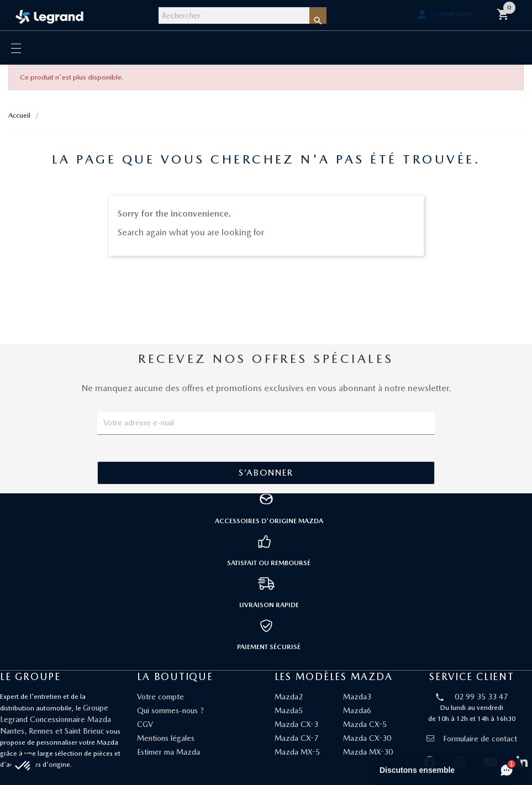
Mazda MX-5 (297, 752)
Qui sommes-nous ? (170, 710)
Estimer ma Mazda (168, 752)
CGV (145, 724)
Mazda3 (357, 697)
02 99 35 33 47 (481, 697)
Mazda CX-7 (296, 738)
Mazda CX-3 (296, 724)
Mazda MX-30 (368, 752)
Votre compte (160, 697)
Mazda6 (357, 710)
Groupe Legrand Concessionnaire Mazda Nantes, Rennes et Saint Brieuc (56, 719)
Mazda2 (289, 697)
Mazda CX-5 (365, 724)
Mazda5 (289, 710)
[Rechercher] (234, 15)
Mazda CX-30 (367, 738)
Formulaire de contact (472, 739)
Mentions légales (166, 738)
